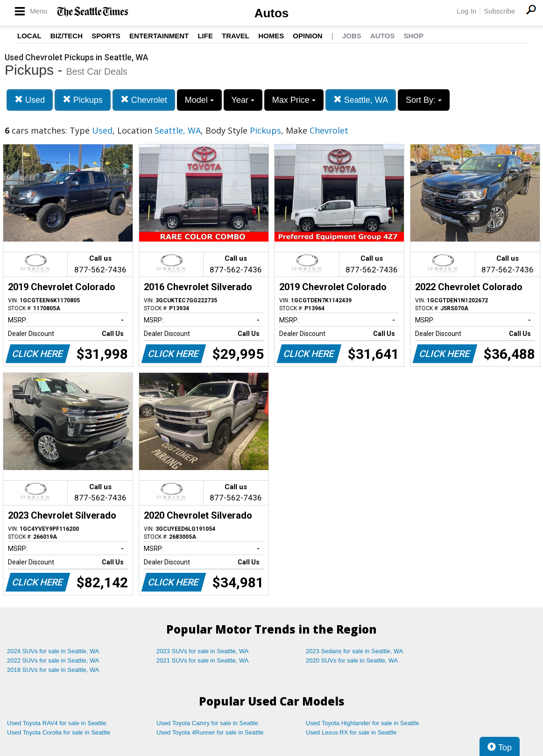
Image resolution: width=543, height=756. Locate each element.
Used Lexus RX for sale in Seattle (351, 732)
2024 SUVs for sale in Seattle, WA (53, 651)
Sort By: (424, 100)
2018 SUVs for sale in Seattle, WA (53, 670)
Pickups (83, 100)
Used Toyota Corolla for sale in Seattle (59, 732)
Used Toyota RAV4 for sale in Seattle (57, 723)
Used (30, 100)
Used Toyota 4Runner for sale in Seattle (210, 732)
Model (199, 100)
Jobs (352, 36)
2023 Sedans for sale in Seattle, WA (354, 651)
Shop (413, 36)
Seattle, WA (361, 100)
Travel (236, 36)
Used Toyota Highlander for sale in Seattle (363, 723)
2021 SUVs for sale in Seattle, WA (203, 660)
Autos (272, 13)
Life (205, 36)
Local (29, 36)
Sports (106, 36)
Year (243, 100)
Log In (466, 11)
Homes (271, 36)
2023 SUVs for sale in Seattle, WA (203, 651)
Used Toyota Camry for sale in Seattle (207, 723)
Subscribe (499, 11)
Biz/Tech (67, 36)
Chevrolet (144, 100)
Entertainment (159, 36)
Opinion (307, 36)
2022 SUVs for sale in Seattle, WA (53, 660)
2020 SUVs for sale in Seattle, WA (352, 660)
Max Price (294, 100)
